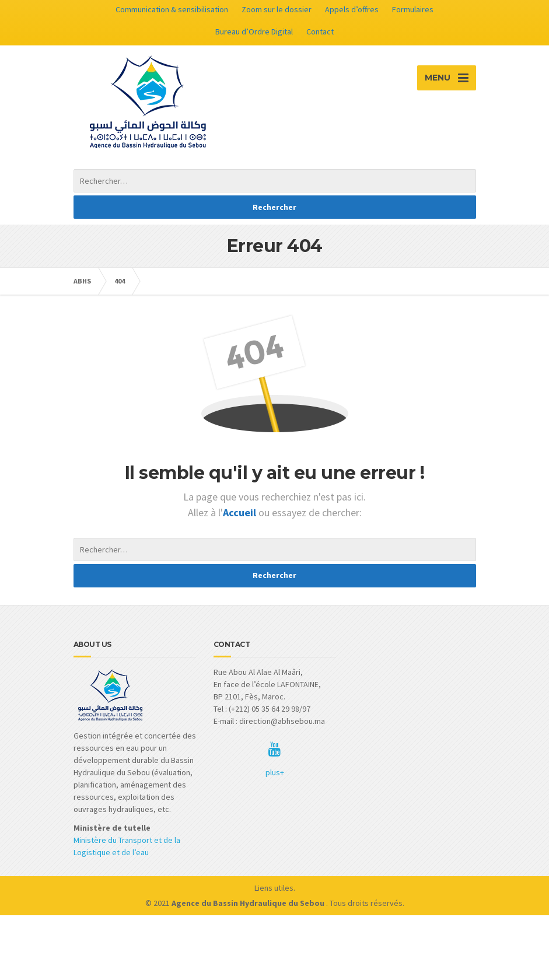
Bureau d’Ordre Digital (254, 32)
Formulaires (413, 9)
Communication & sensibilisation (172, 9)
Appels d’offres (352, 9)
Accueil (241, 512)
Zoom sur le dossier (277, 9)
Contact (320, 32)
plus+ (275, 772)
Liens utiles (274, 888)
